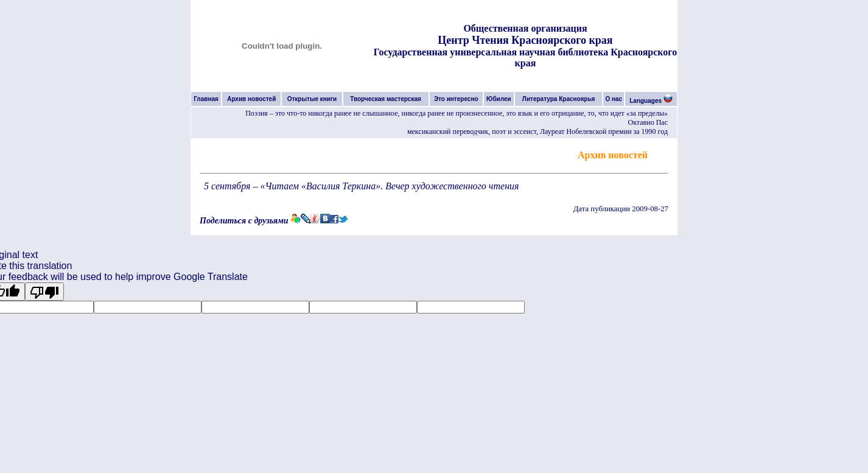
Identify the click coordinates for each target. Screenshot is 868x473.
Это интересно (456, 99)
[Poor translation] (44, 292)
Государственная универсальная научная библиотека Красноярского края (525, 58)
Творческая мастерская (386, 99)
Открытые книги (312, 99)
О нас (614, 99)
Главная (206, 99)
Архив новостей (251, 99)
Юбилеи (499, 99)
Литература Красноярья (559, 99)
